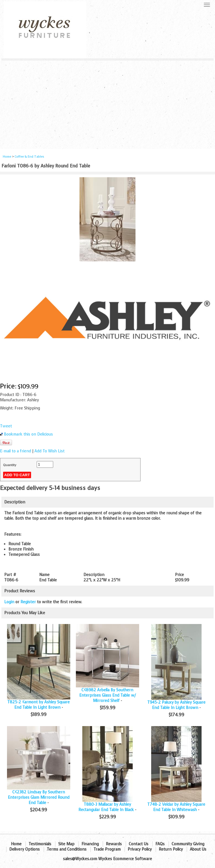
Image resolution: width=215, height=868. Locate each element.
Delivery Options (24, 849)
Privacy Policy (140, 849)
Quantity (10, 465)
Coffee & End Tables (29, 157)
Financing (90, 844)
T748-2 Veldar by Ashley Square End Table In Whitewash (176, 807)
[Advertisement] (107, 103)
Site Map (66, 844)
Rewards (114, 844)
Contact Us (139, 844)
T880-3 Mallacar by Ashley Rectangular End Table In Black (106, 807)
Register (28, 602)
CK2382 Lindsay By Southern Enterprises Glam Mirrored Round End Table (39, 797)
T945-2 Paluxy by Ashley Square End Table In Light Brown (176, 705)
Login (9, 602)
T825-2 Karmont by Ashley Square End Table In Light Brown (38, 705)
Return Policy (171, 849)
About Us (198, 849)
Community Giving (188, 844)
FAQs (160, 844)
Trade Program (107, 849)
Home (7, 157)
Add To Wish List (50, 451)
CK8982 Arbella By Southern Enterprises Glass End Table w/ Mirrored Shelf (107, 695)
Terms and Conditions (67, 849)
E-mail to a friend (16, 451)
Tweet (6, 426)
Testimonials (40, 844)
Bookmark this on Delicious (28, 434)
